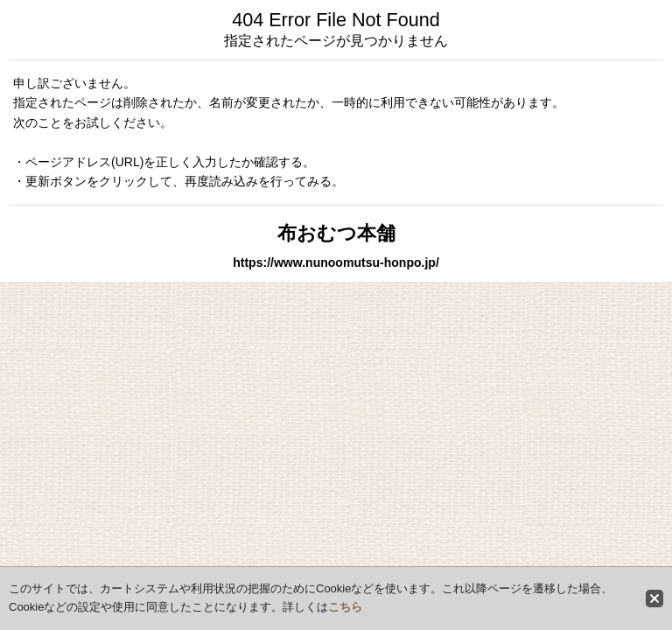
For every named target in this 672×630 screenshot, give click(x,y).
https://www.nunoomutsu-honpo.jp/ (336, 262)
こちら (345, 607)
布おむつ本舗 (336, 233)
